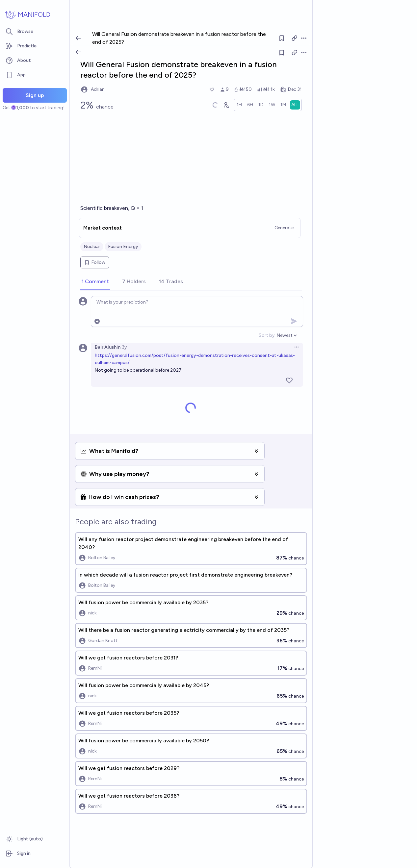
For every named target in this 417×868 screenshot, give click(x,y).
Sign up (35, 95)
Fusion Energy (123, 247)
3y (124, 347)
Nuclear (92, 247)
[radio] (239, 105)
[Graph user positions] (226, 105)
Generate (284, 228)
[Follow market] (282, 53)
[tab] (95, 282)
